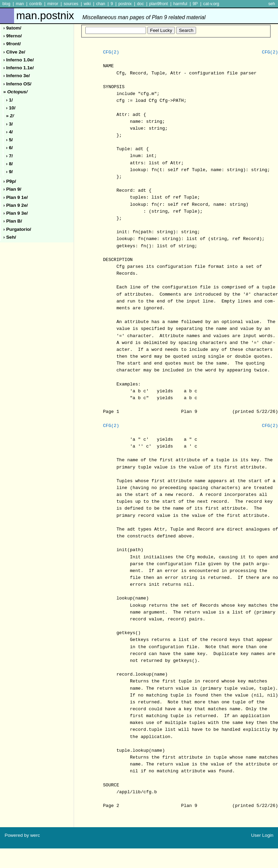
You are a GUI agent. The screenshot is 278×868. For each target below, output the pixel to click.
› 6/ (10, 148)
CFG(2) (111, 52)
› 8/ (10, 164)
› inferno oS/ (17, 84)
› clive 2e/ (14, 52)
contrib (35, 4)
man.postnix (111, 16)
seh (272, 4)
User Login (262, 835)
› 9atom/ (12, 28)
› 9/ (10, 172)
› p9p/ (10, 181)
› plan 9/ (12, 189)
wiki (87, 4)
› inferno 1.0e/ (19, 60)
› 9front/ (12, 44)
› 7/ (10, 156)
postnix (125, 4)
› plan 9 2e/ (16, 205)
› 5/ (10, 140)
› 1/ (10, 100)
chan (101, 4)
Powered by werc (22, 835)
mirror (53, 4)
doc (141, 4)
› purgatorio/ (17, 229)
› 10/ (11, 108)
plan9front (158, 4)
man (20, 4)
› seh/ (10, 237)
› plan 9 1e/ (16, 197)
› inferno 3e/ (17, 76)
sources (71, 4)
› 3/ (10, 124)
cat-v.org (211, 4)
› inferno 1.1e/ (19, 68)
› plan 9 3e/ (16, 213)
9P (195, 4)
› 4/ (10, 132)
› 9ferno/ (13, 36)
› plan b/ (13, 221)
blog (6, 4)
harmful (180, 4)
